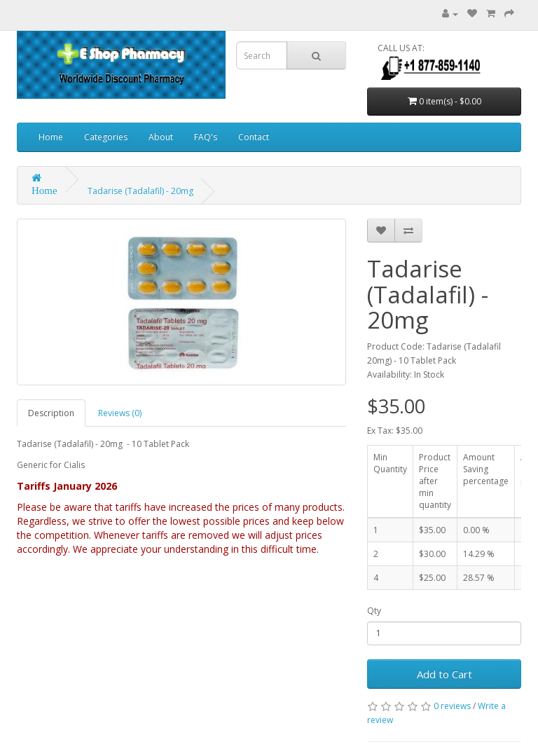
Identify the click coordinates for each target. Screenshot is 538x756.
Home (51, 137)
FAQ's (206, 137)
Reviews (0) (120, 413)
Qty (374, 611)
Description (51, 413)
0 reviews (452, 706)
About (161, 137)
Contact (254, 137)
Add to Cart (444, 674)
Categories (106, 137)
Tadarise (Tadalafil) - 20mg (140, 191)
